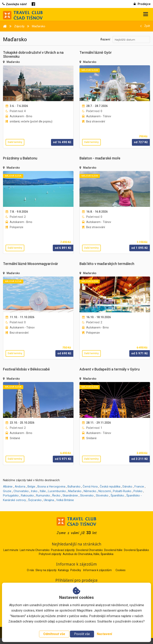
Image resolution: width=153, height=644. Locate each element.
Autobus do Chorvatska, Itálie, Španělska (88, 554)
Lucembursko (57, 491)
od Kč (62, 142)
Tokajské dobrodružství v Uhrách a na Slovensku (33, 54)
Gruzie (7, 491)
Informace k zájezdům (98, 570)
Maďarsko (13, 62)
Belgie (31, 487)
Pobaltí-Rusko (122, 491)
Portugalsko (11, 495)
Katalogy (64, 570)
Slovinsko (102, 495)
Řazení (105, 39)
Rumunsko (43, 495)
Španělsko (117, 495)
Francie (139, 487)
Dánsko (127, 487)
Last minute (11, 550)
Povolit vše (82, 634)
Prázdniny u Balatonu (20, 158)
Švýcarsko (35, 500)
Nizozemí (105, 491)
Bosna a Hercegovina (51, 487)
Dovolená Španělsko (136, 550)
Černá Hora (90, 487)
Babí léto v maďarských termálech (107, 264)
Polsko (138, 491)
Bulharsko (74, 487)
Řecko (56, 495)
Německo (90, 491)
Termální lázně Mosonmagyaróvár (31, 264)
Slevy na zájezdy (46, 570)
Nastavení (104, 634)
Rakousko (27, 495)
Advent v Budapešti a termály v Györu (110, 369)
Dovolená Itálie (113, 550)
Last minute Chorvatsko (35, 550)
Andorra (20, 487)
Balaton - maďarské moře (100, 158)
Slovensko (87, 495)
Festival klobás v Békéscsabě (26, 369)
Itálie (43, 491)
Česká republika (110, 487)
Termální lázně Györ (96, 52)
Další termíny (15, 142)
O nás (31, 570)
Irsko (34, 491)
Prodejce (142, 4)
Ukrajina (49, 500)
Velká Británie (65, 500)
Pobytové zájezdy (50, 554)
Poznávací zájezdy (63, 550)
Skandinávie (70, 495)
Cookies (121, 570)
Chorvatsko (21, 491)
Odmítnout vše (54, 634)
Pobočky (76, 570)
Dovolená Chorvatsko (89, 550)
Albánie (8, 487)
